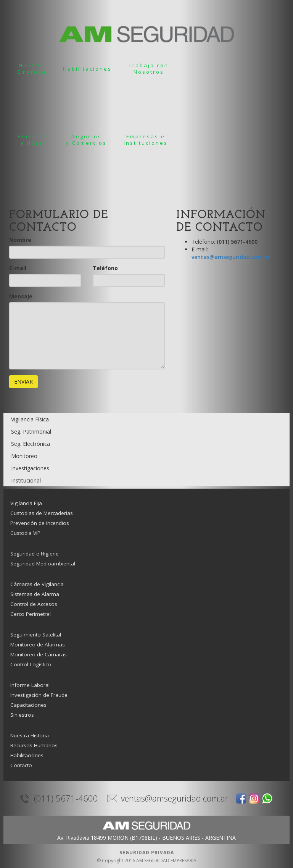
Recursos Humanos (34, 745)
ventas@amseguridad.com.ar (231, 257)
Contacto (21, 765)
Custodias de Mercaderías (42, 513)
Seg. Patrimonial (31, 432)
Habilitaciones (87, 69)
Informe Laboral (30, 685)
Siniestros (22, 715)
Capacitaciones (28, 705)
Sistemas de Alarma (35, 594)
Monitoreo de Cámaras (39, 654)
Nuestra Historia (30, 735)
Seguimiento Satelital (36, 635)
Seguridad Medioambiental (43, 564)
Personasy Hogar (33, 140)
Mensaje (21, 296)
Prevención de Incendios (40, 523)
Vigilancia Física (30, 419)
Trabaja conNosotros (149, 69)
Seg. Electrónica (31, 444)
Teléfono (105, 268)
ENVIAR (23, 381)
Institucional (26, 480)
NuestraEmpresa (32, 69)
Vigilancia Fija (26, 503)
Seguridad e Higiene (35, 554)
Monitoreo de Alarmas (38, 645)
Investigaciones (30, 468)
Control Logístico (31, 664)
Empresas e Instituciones (146, 140)
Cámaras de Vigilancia (37, 584)
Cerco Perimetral (31, 614)
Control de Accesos (34, 604)
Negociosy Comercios (86, 140)
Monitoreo (24, 456)
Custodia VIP (25, 533)
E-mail (18, 268)
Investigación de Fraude (39, 695)
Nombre (20, 240)
